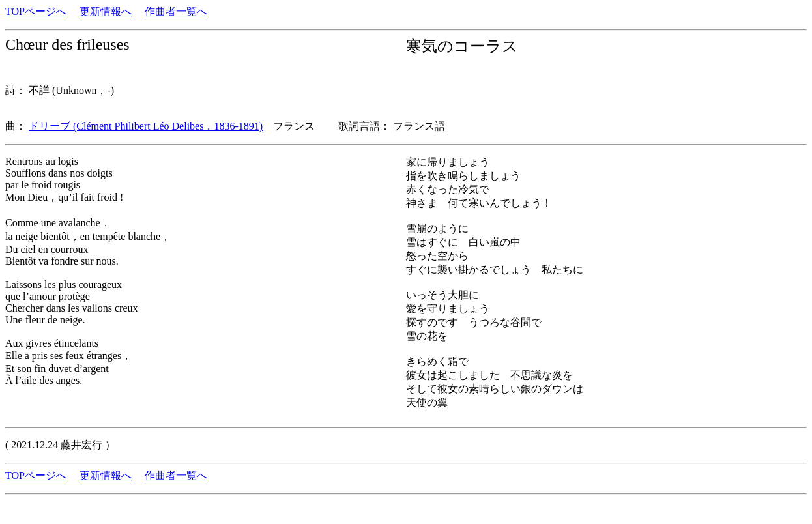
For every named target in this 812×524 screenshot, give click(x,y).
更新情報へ (106, 11)
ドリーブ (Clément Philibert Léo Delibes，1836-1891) (146, 126)
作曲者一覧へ (176, 11)
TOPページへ (36, 11)
